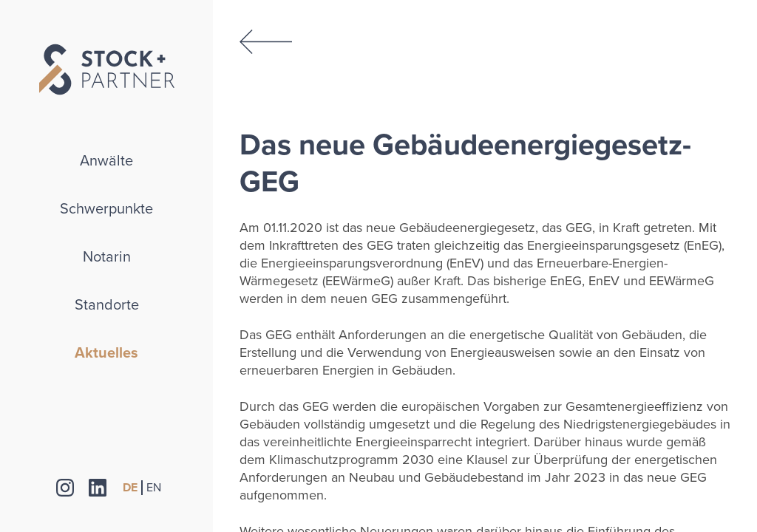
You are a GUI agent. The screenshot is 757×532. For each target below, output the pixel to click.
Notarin (107, 257)
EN (154, 488)
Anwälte (106, 161)
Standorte (107, 305)
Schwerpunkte (106, 209)
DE (130, 488)
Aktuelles (106, 353)
